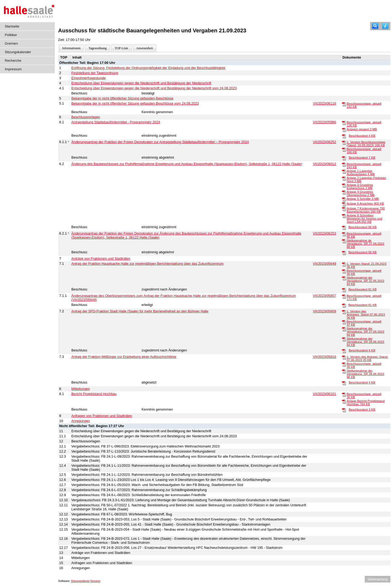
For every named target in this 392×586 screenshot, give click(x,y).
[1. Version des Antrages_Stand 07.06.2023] (344, 312)
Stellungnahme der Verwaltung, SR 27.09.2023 (365, 332)
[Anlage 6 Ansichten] (344, 204)
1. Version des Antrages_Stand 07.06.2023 (366, 315)
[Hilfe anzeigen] (385, 26)
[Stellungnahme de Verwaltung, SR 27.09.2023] (344, 241)
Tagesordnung (98, 48)
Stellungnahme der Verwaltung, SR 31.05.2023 (365, 281)
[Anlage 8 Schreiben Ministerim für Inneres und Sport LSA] (344, 216)
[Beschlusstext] (344, 136)
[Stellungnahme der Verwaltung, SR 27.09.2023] (344, 329)
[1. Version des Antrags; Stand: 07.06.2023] (344, 357)
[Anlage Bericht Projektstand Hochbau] (344, 401)
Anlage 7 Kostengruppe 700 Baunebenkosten (366, 210)
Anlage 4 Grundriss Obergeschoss (360, 193)
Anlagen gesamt (362, 129)
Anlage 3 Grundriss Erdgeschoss (360, 186)
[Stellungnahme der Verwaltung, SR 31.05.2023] (344, 278)
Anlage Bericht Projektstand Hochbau (366, 403)
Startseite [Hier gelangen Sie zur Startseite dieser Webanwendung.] (12, 26)
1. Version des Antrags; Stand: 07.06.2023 (367, 358)
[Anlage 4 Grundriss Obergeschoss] (344, 192)
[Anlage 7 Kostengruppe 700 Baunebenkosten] (344, 209)
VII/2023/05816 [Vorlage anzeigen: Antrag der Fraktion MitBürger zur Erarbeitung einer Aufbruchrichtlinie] (325, 357)
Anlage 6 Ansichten (365, 204)
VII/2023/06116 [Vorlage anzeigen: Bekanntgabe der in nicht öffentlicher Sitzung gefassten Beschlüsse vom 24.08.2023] (325, 103)
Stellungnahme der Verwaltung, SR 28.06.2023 (365, 342)
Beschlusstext (362, 136)
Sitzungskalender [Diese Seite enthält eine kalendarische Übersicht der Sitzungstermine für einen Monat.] (18, 52)
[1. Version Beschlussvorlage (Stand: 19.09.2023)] (344, 142)
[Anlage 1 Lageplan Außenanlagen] (344, 171)
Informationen (71, 48)
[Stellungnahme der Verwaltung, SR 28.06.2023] (344, 339)
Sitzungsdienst (80, 581)
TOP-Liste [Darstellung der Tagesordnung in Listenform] (121, 48)
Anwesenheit (145, 48)
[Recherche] (375, 26)
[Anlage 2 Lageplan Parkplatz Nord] (344, 178)
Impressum (13, 69)
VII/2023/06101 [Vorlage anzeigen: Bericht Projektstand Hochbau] (325, 394)
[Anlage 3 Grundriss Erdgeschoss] (344, 185)
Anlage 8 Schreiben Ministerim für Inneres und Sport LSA (364, 219)
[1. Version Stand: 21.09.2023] (344, 264)
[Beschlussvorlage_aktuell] (344, 104)
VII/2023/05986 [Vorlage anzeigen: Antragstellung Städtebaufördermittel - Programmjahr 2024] (325, 122)
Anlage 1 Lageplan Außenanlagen (361, 173)
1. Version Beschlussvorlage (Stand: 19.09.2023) (366, 144)
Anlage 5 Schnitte (363, 199)
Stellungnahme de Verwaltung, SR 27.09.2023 (365, 244)
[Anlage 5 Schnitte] (344, 199)
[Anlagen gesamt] (344, 129)
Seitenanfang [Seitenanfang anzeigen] (377, 579)
